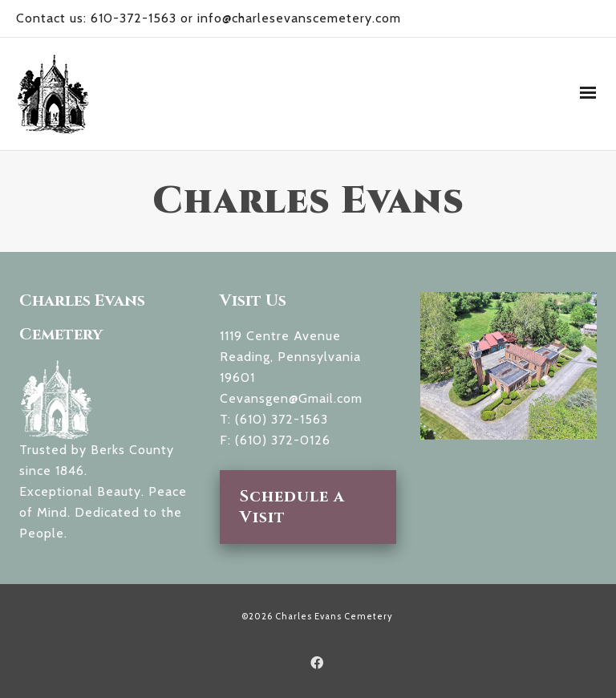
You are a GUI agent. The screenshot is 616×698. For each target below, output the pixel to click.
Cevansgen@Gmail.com (291, 398)
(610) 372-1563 (282, 419)
